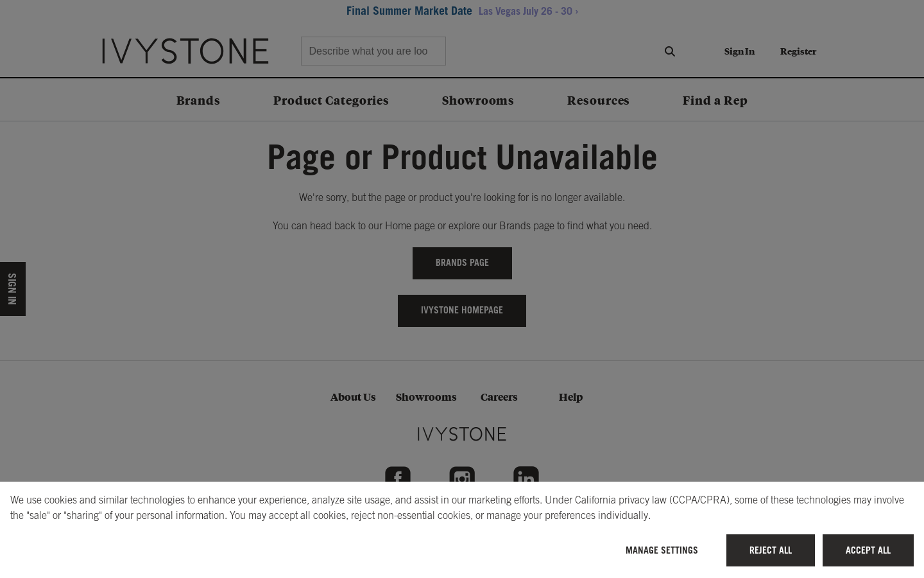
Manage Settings (662, 550)
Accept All (868, 550)
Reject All (771, 550)
